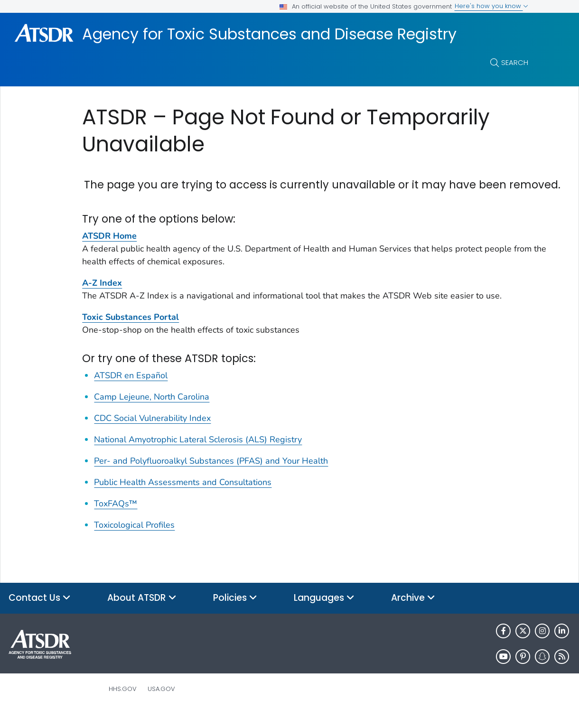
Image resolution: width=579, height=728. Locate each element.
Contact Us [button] (40, 614)
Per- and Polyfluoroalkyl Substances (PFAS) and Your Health (211, 477)
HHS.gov (123, 705)
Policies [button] (235, 614)
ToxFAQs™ (116, 520)
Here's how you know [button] (491, 6)
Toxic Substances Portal (131, 333)
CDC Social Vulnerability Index (152, 434)
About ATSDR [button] (142, 614)
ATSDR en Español (131, 392)
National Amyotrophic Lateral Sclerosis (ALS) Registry (198, 456)
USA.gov (161, 705)
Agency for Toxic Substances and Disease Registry (269, 34)
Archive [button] (413, 614)
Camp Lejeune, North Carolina (152, 413)
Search (515, 62)
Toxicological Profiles (134, 541)
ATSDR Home (109, 252)
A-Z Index (102, 299)
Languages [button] (324, 614)
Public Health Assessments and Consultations (183, 498)
